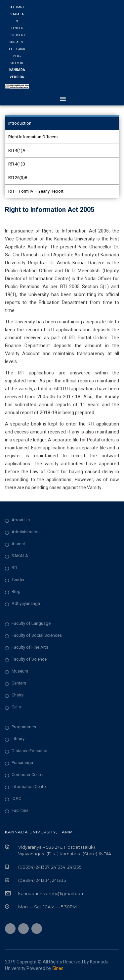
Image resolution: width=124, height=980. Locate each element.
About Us (21, 520)
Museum (20, 671)
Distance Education (30, 751)
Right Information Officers (33, 137)
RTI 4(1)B (17, 164)
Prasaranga (22, 763)
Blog (17, 56)
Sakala (17, 14)
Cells (16, 707)
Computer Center (28, 775)
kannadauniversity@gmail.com (51, 893)
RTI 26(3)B (18, 178)
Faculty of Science (29, 659)
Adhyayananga (26, 603)
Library (18, 739)
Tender (17, 28)
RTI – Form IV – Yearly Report (36, 191)
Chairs (18, 695)
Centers (19, 683)
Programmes (24, 727)
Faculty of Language (31, 623)
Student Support (17, 39)
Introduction (20, 123)
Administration (26, 532)
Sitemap (17, 63)
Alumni (17, 7)
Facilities (20, 810)
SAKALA (20, 556)
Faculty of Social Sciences (37, 635)
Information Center (29, 786)
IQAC (16, 798)
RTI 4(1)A (17, 150)
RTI (17, 21)
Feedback (17, 49)
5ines (58, 968)
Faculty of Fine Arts (30, 647)
